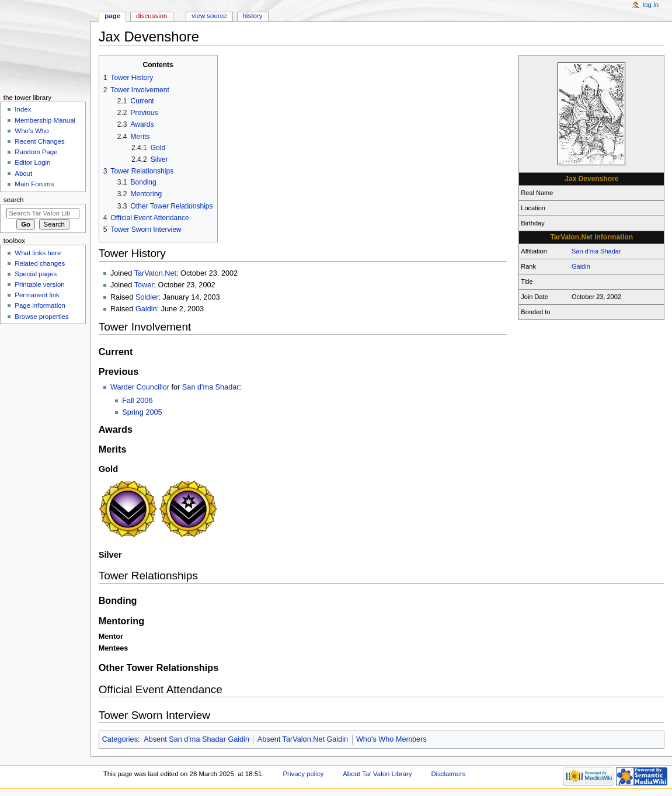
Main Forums (34, 184)
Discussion (152, 16)
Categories (120, 739)
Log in (651, 5)
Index (23, 109)
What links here (38, 253)
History (253, 16)
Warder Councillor (140, 387)
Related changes (40, 263)
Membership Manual (45, 120)
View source (209, 16)
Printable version (39, 284)
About (23, 173)
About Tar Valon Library (377, 774)
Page (112, 16)
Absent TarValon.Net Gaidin (303, 739)
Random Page (36, 152)
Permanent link (37, 295)
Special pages (36, 274)
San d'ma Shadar (596, 251)
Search (14, 200)
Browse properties (41, 317)
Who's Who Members (391, 739)
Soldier (147, 297)
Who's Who (32, 131)
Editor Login (32, 162)
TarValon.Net (155, 273)
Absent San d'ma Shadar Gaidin (196, 739)
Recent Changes (39, 141)
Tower (144, 285)
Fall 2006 (137, 401)
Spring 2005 (142, 412)
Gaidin (581, 266)
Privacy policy (303, 774)
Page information (40, 305)
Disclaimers (448, 774)
